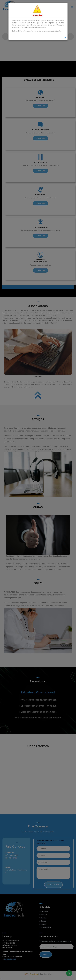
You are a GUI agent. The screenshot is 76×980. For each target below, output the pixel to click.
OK (65, 38)
